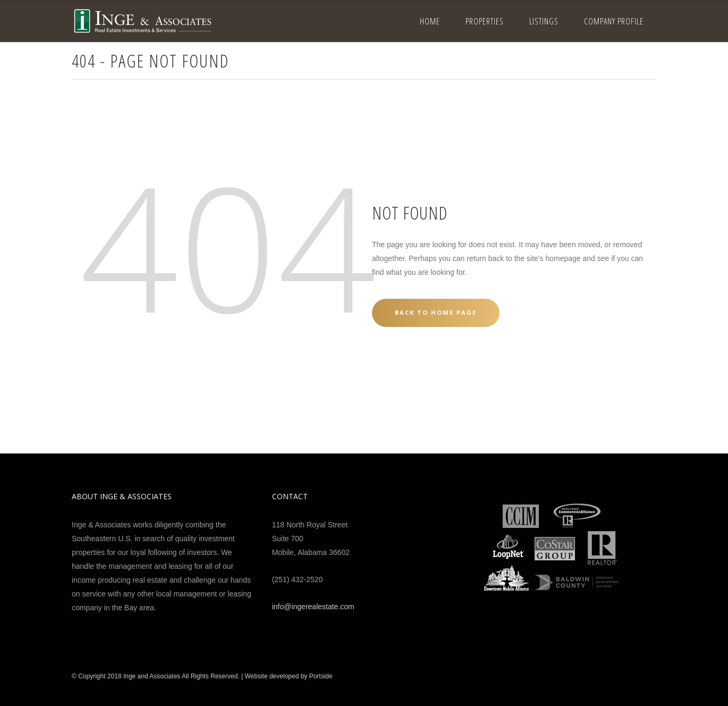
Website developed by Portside (288, 676)
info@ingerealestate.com (313, 607)
